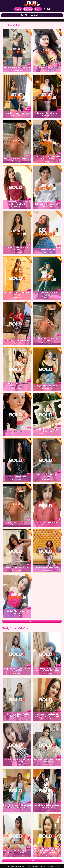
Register (28, 9)
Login (38, 9)
